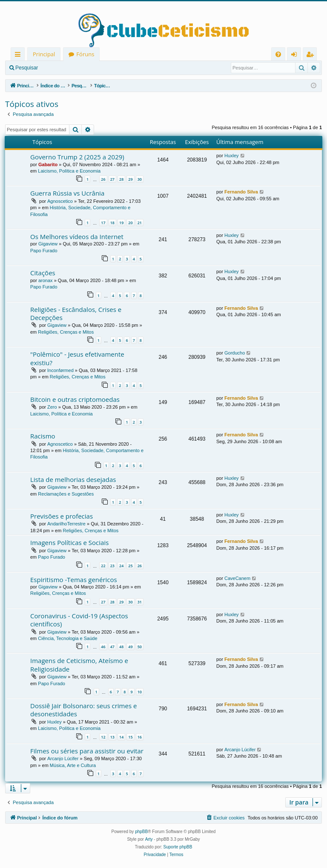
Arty (149, 839)
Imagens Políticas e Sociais (69, 542)
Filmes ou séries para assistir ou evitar (87, 751)
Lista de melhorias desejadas (73, 479)
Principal (44, 54)
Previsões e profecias (62, 516)
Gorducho (235, 353)
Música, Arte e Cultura (73, 765)
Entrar (58, 68)
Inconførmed (60, 370)
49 (130, 647)
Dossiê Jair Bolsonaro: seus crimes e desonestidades (83, 710)
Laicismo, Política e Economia (69, 171)
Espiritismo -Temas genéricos (74, 580)
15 (130, 737)
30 (140, 179)
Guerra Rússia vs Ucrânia (67, 193)
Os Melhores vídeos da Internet (77, 236)
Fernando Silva (241, 192)
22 (103, 566)
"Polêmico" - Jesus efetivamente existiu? (77, 358)
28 (121, 179)
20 (130, 223)
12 (103, 737)
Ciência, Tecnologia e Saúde (67, 638)
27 (112, 179)
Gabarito (48, 164)
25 (130, 566)
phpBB (141, 832)
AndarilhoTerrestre (66, 524)
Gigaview (48, 244)
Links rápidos (19, 56)
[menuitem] (278, 54)
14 (121, 737)
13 (112, 737)
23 (112, 566)
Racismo (43, 436)
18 (112, 223)
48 (121, 647)
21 (140, 223)
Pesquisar (27, 68)
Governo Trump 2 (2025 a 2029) (77, 157)
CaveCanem (237, 578)
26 (103, 179)
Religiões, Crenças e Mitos (66, 332)
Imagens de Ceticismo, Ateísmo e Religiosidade (79, 665)
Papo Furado (44, 251)
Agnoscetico (60, 201)
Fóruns (85, 54)
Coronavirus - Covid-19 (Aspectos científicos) (79, 620)
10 (140, 692)
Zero (52, 407)
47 (112, 647)
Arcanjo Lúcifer (63, 758)
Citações (43, 273)
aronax (46, 280)
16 (140, 737)
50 (140, 647)
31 (140, 602)
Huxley (232, 156)
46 (103, 647)
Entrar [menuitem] (296, 56)
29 (130, 179)
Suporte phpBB (178, 847)
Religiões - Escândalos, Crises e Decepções (76, 313)
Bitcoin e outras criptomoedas (75, 399)
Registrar (87, 68)
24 (121, 566)
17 (103, 223)
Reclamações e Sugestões (66, 494)
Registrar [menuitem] (312, 56)
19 (121, 223)
